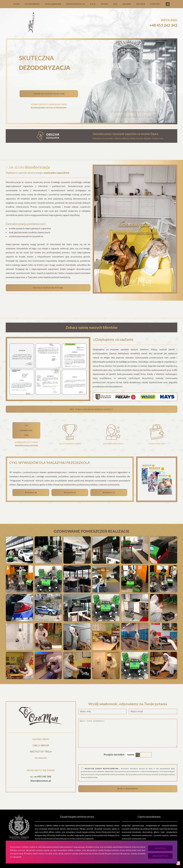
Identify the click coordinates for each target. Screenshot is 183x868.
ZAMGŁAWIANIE (53, 4)
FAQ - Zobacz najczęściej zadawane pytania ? (92, 409)
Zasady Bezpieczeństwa (50, 839)
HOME (17, 4)
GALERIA (127, 4)
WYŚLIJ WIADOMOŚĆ (128, 789)
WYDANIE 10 (109, 492)
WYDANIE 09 (70, 492)
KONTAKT (155, 4)
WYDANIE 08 (31, 492)
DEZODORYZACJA (76, 4)
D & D (93, 4)
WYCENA (141, 4)
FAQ (115, 4)
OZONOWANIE (32, 4)
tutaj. (96, 777)
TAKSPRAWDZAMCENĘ (26, 430)
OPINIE (104, 4)
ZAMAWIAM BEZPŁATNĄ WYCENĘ (49, 94)
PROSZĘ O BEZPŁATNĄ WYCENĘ (48, 288)
